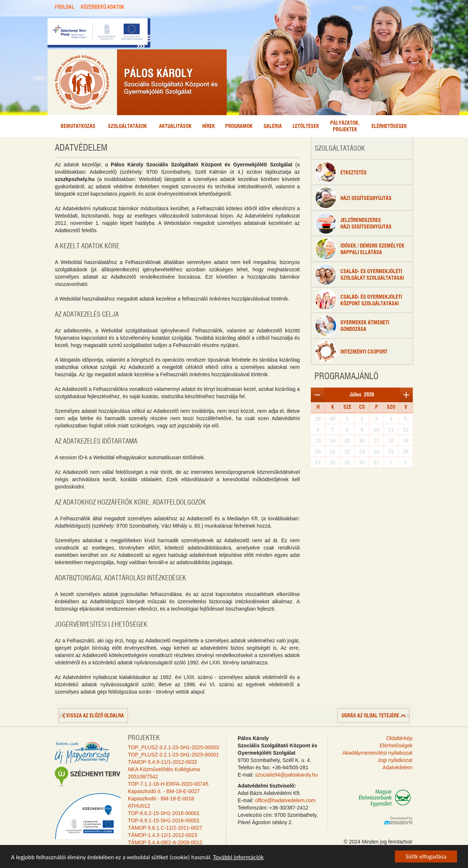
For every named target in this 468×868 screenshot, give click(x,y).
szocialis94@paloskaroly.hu (286, 775)
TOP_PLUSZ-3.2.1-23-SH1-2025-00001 (173, 755)
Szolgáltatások (127, 127)
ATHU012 (139, 806)
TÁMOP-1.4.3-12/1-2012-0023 (163, 835)
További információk (238, 858)
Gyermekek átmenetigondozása (352, 326)
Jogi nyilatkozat (395, 760)
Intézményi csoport (351, 351)
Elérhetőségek (389, 127)
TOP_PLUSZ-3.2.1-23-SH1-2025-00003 (173, 747)
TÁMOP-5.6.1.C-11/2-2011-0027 (165, 828)
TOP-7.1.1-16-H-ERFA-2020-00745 (168, 784)
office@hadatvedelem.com (285, 800)
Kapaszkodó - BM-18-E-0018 (161, 799)
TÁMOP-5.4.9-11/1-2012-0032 (163, 762)
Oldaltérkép (399, 738)
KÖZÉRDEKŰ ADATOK (103, 7)
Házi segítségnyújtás (353, 198)
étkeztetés (341, 172)
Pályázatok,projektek (345, 127)
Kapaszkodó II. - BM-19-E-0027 (164, 791)
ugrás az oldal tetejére (370, 716)
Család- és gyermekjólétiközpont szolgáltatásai (358, 300)
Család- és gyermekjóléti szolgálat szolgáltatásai (359, 275)
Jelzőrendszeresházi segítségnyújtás (353, 223)
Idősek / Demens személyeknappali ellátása (360, 249)
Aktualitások (175, 127)
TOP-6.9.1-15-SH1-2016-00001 (164, 820)
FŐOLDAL (65, 7)
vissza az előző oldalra (95, 716)
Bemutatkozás (78, 127)
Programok (239, 127)
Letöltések (306, 127)
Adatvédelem (397, 767)
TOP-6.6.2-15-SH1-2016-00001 (164, 813)
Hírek (209, 127)
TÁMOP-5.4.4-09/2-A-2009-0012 (165, 842)
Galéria (273, 127)
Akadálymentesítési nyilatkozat (378, 753)
